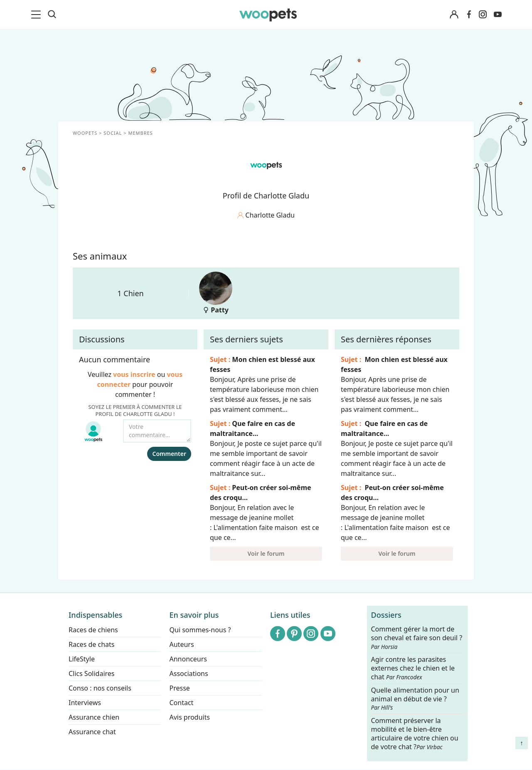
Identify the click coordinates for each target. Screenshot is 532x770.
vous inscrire (134, 374)
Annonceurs (188, 659)
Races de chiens (93, 630)
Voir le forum (266, 553)
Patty (216, 293)
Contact (182, 703)
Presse (180, 688)
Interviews (85, 703)
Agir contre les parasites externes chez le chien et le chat (413, 669)
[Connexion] (454, 15)
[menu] (37, 15)
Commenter (169, 454)
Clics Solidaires (92, 673)
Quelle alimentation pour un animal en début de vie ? (415, 699)
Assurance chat (92, 732)
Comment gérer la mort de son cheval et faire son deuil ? (417, 638)
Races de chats (91, 644)
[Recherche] (52, 15)
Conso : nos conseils (100, 688)
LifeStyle (82, 659)
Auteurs (182, 644)
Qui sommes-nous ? (200, 630)
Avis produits (190, 717)
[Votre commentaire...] (157, 431)
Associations (189, 673)
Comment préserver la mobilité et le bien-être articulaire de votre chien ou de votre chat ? (415, 733)
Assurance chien (94, 717)
